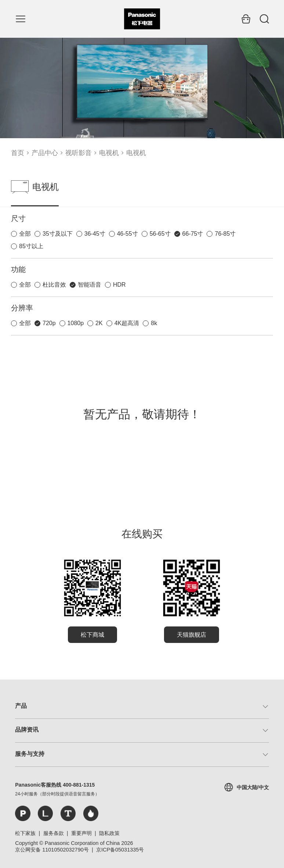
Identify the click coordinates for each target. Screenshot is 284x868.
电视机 (109, 153)
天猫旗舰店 (192, 635)
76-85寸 (225, 234)
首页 (18, 153)
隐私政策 (109, 833)
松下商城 (92, 635)
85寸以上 (31, 246)
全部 (25, 234)
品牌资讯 (27, 730)
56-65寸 (160, 234)
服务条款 (54, 833)
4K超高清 (127, 323)
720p (49, 323)
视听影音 (79, 153)
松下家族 (25, 833)
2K (99, 323)
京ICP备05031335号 (120, 850)
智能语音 (90, 285)
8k (154, 323)
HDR (119, 285)
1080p (76, 323)
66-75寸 (193, 234)
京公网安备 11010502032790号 (52, 850)
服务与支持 (30, 754)
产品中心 (45, 153)
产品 (21, 706)
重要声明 (81, 833)
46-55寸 (128, 234)
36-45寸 (95, 234)
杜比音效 (54, 285)
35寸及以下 (58, 234)
